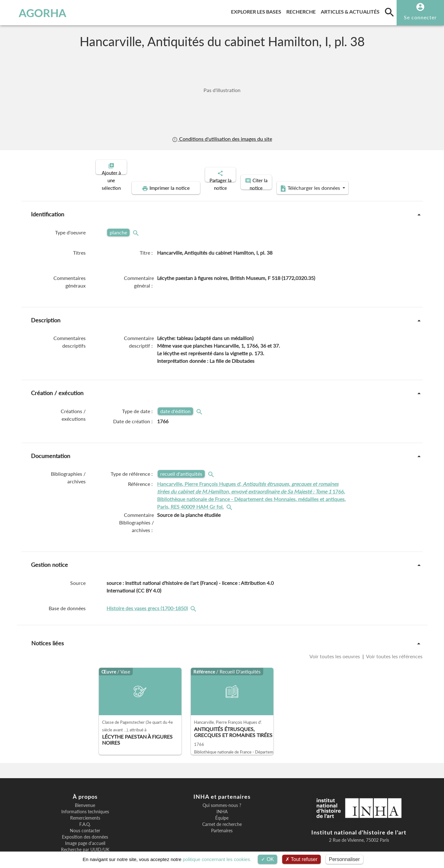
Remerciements (85, 796)
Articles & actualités (351, 11)
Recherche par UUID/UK (85, 828)
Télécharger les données (367, 166)
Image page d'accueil (85, 821)
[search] (389, 12)
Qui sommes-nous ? (222, 784)
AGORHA (37, 13)
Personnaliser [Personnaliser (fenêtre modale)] (344, 859)
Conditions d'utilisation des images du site (222, 139)
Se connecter (420, 17)
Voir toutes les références (394, 634)
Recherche (302, 11)
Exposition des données (85, 815)
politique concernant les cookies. (217, 859)
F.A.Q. (85, 803)
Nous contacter (85, 809)
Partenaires (222, 809)
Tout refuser (301, 859)
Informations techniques (85, 790)
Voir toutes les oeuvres (335, 634)
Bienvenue (85, 784)
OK (268, 859)
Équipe (222, 796)
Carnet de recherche (222, 803)
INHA (222, 790)
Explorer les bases (257, 11)
